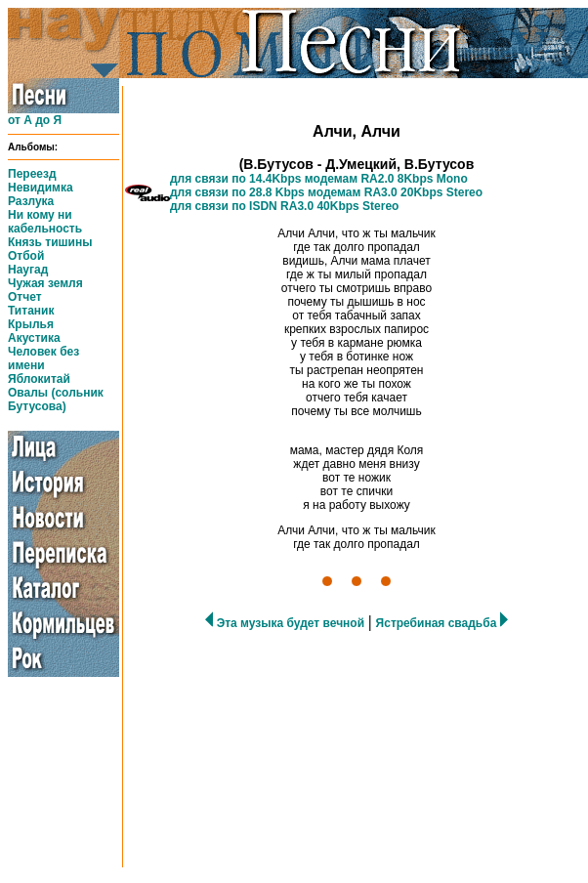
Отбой (26, 256)
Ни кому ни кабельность (45, 222)
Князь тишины (50, 242)
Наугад (28, 270)
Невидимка (41, 188)
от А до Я (35, 120)
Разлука (31, 201)
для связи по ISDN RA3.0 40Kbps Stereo (284, 206)
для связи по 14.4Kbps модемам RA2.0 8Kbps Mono (319, 179)
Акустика (34, 338)
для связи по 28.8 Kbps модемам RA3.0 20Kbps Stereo (326, 192)
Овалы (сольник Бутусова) (56, 399)
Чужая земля (45, 283)
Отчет (25, 297)
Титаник (31, 311)
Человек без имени (43, 358)
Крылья (31, 324)
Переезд (32, 174)
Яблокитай (39, 379)
